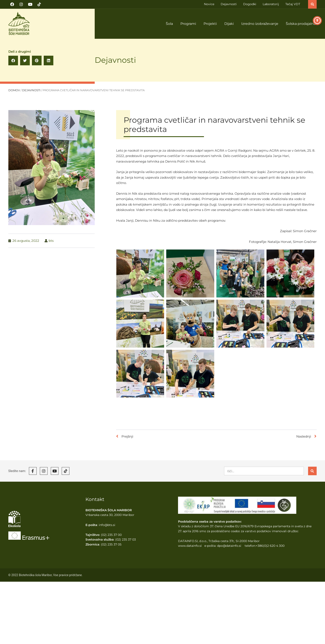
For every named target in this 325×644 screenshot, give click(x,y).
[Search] (312, 471)
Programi (188, 24)
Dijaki (229, 24)
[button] (312, 4)
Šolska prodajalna (301, 24)
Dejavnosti (115, 60)
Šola (169, 24)
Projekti (210, 24)
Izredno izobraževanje (260, 24)
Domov (14, 90)
